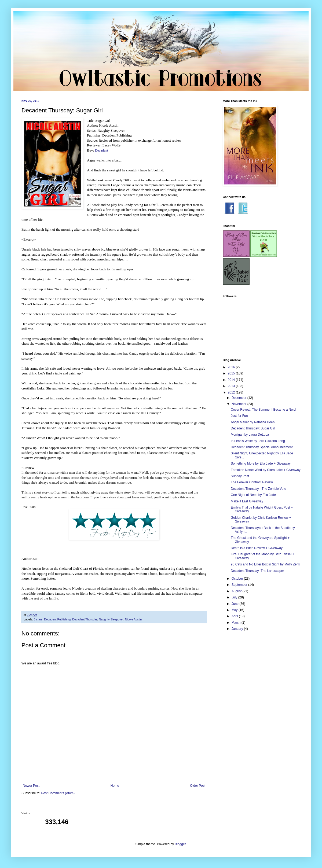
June (235, 604)
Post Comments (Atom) (58, 793)
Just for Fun (239, 416)
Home (115, 786)
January (238, 629)
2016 (232, 367)
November (239, 404)
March (237, 623)
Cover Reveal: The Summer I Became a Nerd (263, 410)
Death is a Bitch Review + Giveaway (257, 548)
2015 (232, 373)
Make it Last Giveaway (247, 501)
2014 (232, 380)
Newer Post (31, 786)
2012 (232, 392)
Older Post (198, 786)
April (235, 616)
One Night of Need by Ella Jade (253, 495)
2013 (232, 386)
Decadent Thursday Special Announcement (262, 447)
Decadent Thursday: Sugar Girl (253, 428)
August (237, 591)
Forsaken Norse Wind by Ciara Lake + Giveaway (266, 470)
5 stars (38, 619)
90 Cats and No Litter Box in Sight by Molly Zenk (265, 564)
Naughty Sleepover (111, 619)
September (240, 585)
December (239, 398)
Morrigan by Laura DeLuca (250, 435)
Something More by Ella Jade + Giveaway (261, 464)
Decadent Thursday (85, 619)
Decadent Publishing (57, 619)
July (235, 597)
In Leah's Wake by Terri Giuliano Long (258, 441)
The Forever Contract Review (252, 482)
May (235, 610)
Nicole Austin (133, 619)
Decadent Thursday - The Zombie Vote (258, 489)
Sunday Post (240, 476)
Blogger (180, 844)
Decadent (101, 150)
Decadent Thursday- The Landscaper (257, 571)
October (238, 579)
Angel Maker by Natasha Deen (253, 422)
